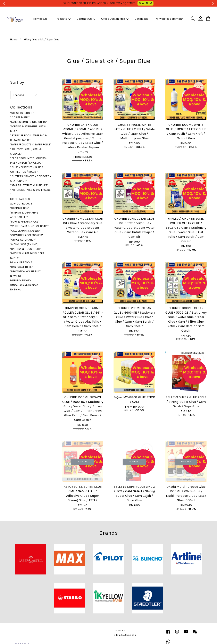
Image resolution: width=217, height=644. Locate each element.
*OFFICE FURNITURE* (22, 113)
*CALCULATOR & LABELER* (26, 231)
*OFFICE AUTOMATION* (23, 240)
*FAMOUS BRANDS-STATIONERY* (29, 122)
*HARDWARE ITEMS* (22, 267)
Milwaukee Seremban (170, 19)
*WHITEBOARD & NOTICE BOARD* (30, 226)
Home (14, 39)
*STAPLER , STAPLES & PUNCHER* (29, 185)
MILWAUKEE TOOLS (21, 262)
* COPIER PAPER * (20, 117)
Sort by (17, 82)
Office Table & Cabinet (24, 285)
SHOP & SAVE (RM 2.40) (24, 244)
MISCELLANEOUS (20, 199)
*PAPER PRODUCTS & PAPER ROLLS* (31, 144)
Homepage (40, 19)
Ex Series (16, 289)
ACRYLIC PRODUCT (21, 204)
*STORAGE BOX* (20, 208)
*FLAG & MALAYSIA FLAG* (25, 222)
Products (63, 19)
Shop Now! (140, 3)
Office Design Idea (115, 19)
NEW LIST (16, 276)
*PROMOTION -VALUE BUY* (25, 271)
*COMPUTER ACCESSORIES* (27, 235)
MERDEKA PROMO (20, 280)
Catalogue (141, 19)
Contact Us (86, 19)
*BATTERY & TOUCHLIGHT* (26, 249)
